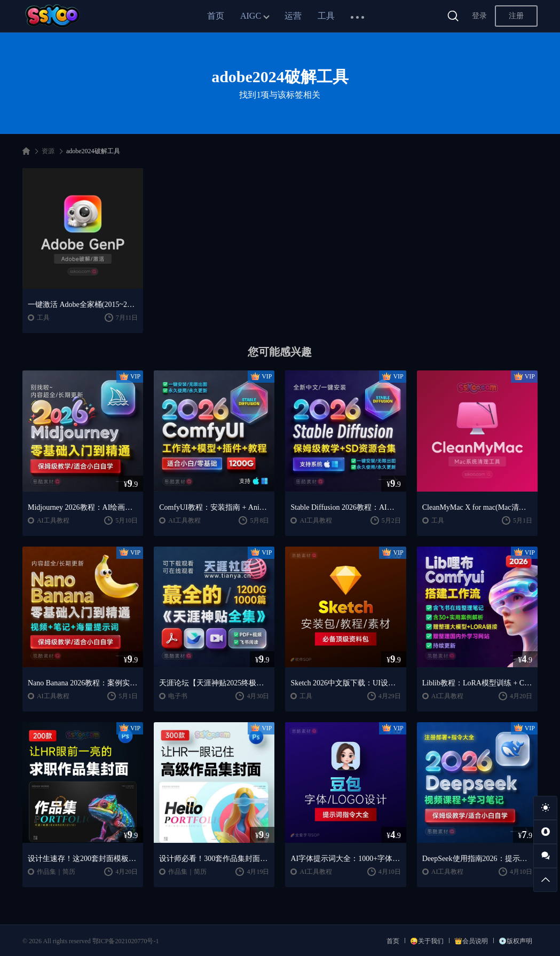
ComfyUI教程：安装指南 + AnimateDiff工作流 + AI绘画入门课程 (214, 507)
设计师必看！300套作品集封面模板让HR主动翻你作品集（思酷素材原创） (214, 859)
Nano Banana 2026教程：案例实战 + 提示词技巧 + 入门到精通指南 (83, 683)
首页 (216, 16)
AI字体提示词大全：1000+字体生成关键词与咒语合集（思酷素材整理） (345, 859)
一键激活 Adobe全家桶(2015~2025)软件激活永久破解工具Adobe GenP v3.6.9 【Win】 (83, 305)
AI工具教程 (53, 520)
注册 (516, 16)
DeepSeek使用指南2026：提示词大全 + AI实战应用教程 (477, 859)
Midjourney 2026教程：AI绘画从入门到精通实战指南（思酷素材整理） (83, 507)
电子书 (178, 696)
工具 (326, 16)
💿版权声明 (515, 941)
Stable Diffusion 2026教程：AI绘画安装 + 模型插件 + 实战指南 (345, 507)
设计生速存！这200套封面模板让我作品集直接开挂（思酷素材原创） (83, 859)
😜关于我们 (427, 941)
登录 (479, 16)
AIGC (251, 16)
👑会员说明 (471, 941)
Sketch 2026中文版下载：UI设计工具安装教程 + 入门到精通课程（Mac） (345, 683)
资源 (48, 151)
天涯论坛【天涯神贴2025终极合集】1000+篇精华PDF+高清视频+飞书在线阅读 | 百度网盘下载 (214, 683)
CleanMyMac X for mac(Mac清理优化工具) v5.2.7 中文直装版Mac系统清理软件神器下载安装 (477, 507)
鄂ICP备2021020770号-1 (126, 941)
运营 (293, 16)
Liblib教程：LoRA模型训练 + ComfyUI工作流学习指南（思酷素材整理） (477, 683)
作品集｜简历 (56, 872)
